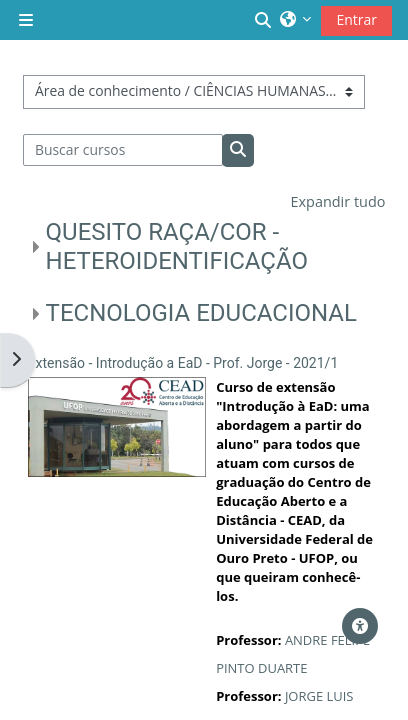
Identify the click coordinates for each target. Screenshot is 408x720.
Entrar (356, 19)
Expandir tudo (337, 201)
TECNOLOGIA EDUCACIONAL (201, 313)
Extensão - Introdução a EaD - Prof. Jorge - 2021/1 (183, 363)
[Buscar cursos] (123, 150)
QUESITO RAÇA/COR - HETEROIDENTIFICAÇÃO (177, 246)
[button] (264, 20)
